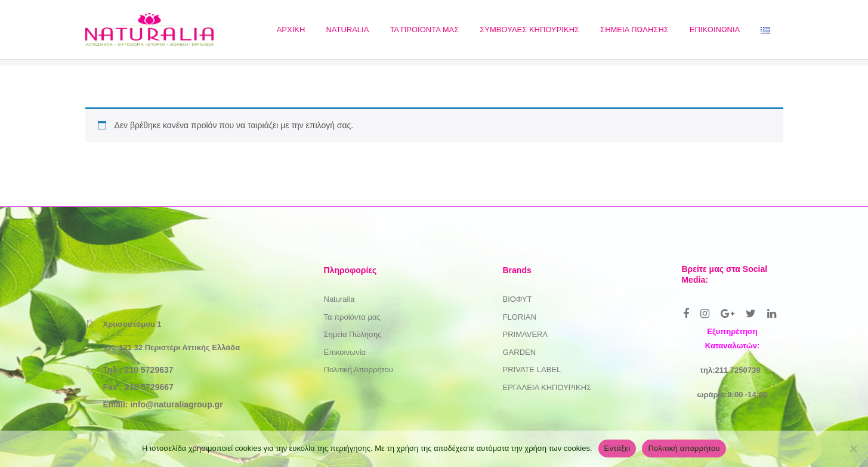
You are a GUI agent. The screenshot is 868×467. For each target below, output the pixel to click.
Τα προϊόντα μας (352, 317)
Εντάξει (617, 448)
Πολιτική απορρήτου (684, 448)
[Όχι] (853, 449)
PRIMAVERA (526, 334)
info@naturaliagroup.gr (176, 404)
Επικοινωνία (345, 352)
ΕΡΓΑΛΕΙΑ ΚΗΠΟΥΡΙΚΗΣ (547, 387)
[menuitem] (291, 30)
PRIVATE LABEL (532, 369)
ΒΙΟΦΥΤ (518, 299)
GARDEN (520, 352)
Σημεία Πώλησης (353, 334)
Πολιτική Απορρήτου (359, 369)
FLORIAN (520, 317)
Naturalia (339, 299)
